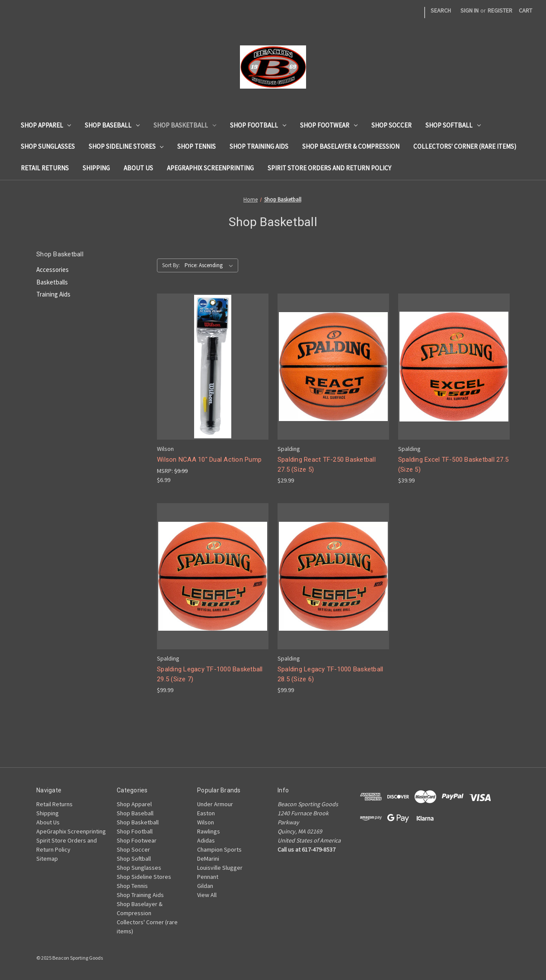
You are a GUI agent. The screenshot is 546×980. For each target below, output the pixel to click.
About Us (138, 168)
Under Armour (215, 804)
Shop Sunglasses (48, 146)
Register (500, 10)
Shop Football (258, 125)
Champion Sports (219, 849)
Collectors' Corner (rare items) (465, 146)
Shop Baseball (112, 125)
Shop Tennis (196, 146)
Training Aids (53, 294)
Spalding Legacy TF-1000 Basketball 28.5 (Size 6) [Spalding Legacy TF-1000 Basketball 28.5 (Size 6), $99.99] (330, 674)
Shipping (96, 168)
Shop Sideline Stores (126, 146)
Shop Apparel (46, 125)
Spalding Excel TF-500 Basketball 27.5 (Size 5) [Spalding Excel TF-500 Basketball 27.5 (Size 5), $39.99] (453, 464)
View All (207, 895)
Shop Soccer (391, 125)
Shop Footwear (329, 125)
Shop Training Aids (259, 146)
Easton (206, 813)
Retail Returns (45, 168)
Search (441, 10)
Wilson (206, 822)
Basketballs (52, 282)
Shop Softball (453, 125)
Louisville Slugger (220, 868)
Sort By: (171, 265)
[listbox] (211, 265)
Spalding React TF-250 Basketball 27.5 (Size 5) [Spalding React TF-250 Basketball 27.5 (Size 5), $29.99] (327, 464)
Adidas (206, 840)
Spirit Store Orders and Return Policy (329, 168)
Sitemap (47, 859)
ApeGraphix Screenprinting (210, 168)
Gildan (205, 886)
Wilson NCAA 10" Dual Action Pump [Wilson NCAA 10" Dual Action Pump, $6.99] (209, 460)
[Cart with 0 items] (525, 11)
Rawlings (209, 831)
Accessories (53, 270)
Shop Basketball (185, 125)
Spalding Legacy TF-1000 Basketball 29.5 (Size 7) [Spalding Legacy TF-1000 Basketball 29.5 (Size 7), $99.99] (210, 674)
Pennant (208, 877)
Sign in (469, 10)
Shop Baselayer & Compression (351, 146)
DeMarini (208, 859)
